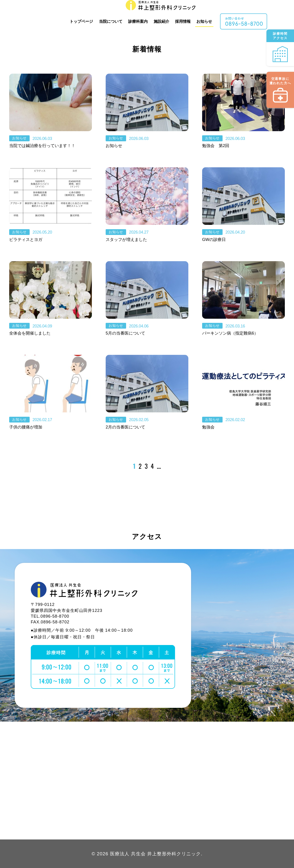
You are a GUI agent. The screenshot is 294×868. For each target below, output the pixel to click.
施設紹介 (183, 12)
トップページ (102, 12)
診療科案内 (159, 12)
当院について (132, 12)
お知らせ (225, 12)
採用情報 (204, 12)
